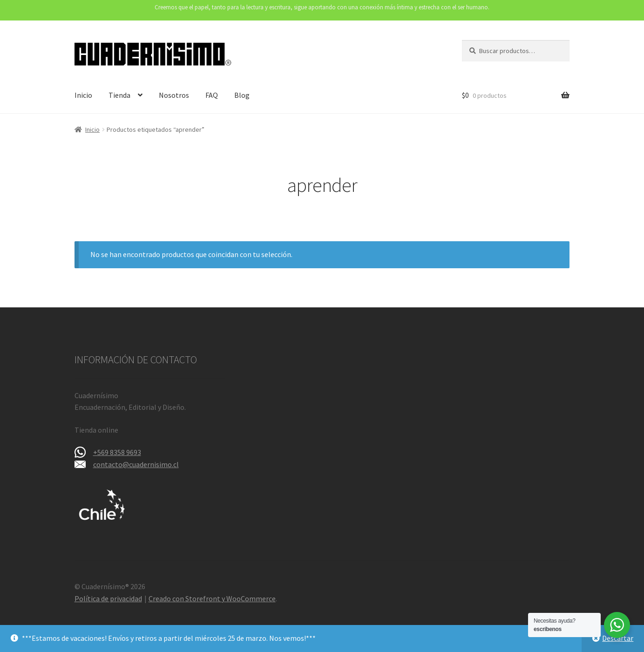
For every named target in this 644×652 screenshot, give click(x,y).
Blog (242, 95)
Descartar (618, 638)
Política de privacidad (108, 598)
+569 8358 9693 (117, 452)
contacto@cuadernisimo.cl (136, 464)
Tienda (119, 95)
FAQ (212, 95)
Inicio (83, 95)
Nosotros (174, 95)
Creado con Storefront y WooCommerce (212, 598)
